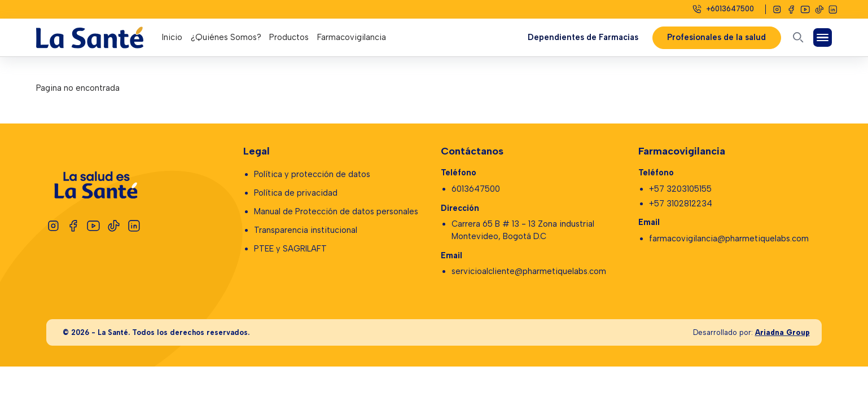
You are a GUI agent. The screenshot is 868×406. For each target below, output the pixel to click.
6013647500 (476, 189)
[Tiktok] (819, 10)
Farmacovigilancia (352, 37)
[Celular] (723, 9)
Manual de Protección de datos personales (336, 211)
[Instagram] (777, 10)
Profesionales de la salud (717, 37)
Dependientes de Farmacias (583, 37)
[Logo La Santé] (99, 37)
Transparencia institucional (306, 230)
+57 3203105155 (680, 189)
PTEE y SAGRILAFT (290, 249)
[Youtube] (805, 10)
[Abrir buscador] (798, 37)
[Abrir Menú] (822, 37)
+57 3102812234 (681, 204)
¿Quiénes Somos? (226, 37)
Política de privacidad (296, 193)
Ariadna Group (782, 332)
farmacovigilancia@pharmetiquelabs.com (729, 239)
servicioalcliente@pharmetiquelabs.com (529, 271)
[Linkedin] (833, 10)
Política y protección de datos (312, 174)
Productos (289, 37)
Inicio (172, 37)
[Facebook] (791, 10)
